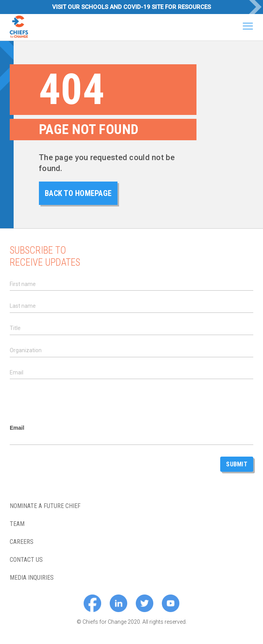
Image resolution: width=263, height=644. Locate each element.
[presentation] (69, 402)
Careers (22, 542)
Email (17, 428)
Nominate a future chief (45, 506)
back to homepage (78, 193)
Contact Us (26, 560)
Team (17, 524)
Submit (237, 464)
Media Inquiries (32, 578)
